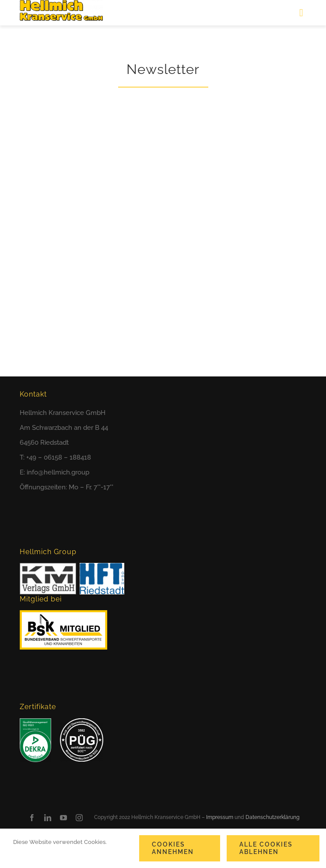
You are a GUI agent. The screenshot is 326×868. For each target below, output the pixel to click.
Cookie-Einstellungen (45, 855)
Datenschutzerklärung (272, 817)
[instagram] (79, 818)
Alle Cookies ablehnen (266, 848)
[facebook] (32, 818)
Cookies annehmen (173, 848)
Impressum (220, 817)
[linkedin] (48, 818)
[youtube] (63, 818)
